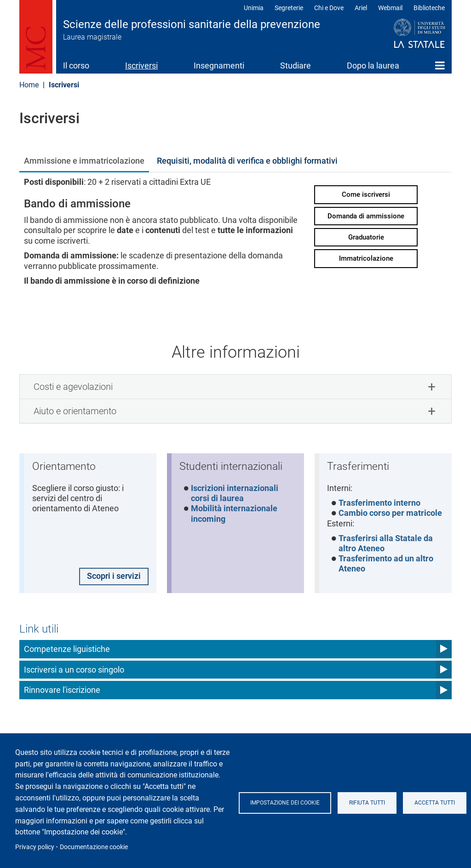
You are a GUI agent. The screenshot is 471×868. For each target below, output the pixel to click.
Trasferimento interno (380, 504)
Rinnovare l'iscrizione (62, 691)
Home (440, 65)
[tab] (235, 387)
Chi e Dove (329, 8)
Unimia (254, 8)
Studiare (296, 66)
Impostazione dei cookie (286, 803)
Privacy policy (35, 847)
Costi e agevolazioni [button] (73, 387)
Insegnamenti (219, 66)
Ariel (361, 8)
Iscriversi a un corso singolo (74, 671)
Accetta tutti (438, 803)
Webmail (390, 8)
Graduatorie (366, 237)
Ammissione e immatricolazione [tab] (84, 161)
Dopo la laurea (373, 66)
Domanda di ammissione (366, 216)
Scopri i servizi (113, 577)
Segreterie (289, 8)
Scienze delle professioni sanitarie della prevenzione (192, 24)
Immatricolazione (366, 258)
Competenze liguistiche (67, 650)
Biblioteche (429, 8)
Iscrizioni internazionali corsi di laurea (235, 494)
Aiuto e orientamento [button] (75, 411)
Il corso (76, 66)
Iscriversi (141, 66)
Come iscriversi (366, 194)
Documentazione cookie (94, 847)
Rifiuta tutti (369, 803)
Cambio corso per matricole (391, 514)
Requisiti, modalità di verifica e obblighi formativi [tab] (247, 161)
